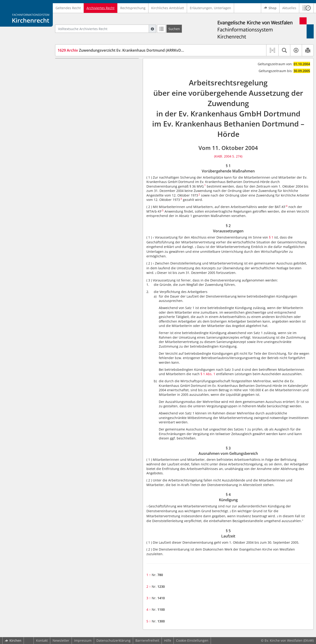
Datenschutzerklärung (113, 640)
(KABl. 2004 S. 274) (228, 156)
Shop (270, 8)
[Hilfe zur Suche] (152, 29)
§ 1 (271, 237)
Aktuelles (289, 8)
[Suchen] (174, 29)
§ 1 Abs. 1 (208, 374)
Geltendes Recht (68, 8)
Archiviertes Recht (101, 8)
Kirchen (13, 640)
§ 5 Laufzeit (75, 92)
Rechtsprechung (133, 8)
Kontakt (42, 640)
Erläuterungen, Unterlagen (210, 8)
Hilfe (168, 640)
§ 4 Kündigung (77, 86)
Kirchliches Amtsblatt (168, 8)
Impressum (83, 640)
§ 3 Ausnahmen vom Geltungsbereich (95, 79)
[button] (306, 8)
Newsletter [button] (61, 640)
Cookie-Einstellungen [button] (192, 640)
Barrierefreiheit (147, 640)
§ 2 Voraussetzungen (82, 72)
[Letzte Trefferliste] (161, 29)
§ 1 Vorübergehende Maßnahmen (92, 65)
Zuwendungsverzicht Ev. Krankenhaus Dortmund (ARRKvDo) (121, 50)
